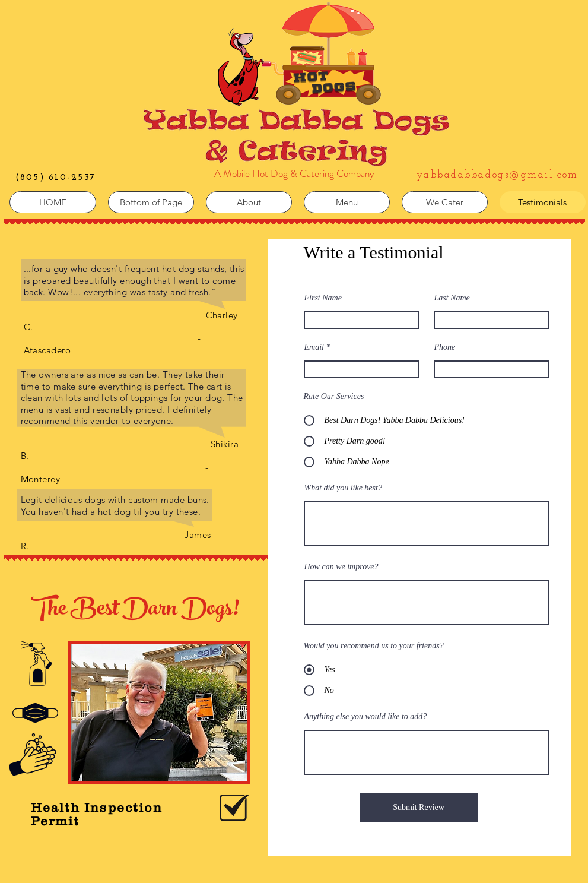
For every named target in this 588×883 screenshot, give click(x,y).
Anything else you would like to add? (366, 717)
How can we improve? (341, 567)
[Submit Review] (419, 808)
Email (314, 347)
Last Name (452, 298)
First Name (323, 298)
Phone (445, 347)
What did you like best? (343, 488)
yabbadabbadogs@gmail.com (498, 175)
